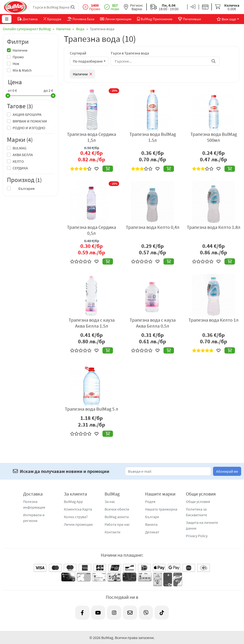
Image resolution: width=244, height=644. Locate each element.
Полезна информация (34, 504)
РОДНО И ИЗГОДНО (29, 128)
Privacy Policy (197, 536)
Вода (80, 29)
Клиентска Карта (78, 509)
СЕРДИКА (20, 168)
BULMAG (20, 148)
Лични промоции (78, 524)
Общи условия (198, 501)
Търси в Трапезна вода (130, 53)
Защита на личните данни (202, 525)
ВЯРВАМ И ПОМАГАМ (30, 121)
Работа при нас (117, 524)
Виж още (225, 19)
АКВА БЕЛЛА (23, 155)
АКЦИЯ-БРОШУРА (27, 114)
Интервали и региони (34, 518)
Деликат (152, 532)
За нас (110, 501)
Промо (18, 57)
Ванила (151, 524)
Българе (152, 517)
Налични (20, 50)
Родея (150, 501)
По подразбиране (88, 61)
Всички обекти (117, 509)
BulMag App (73, 501)
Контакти (112, 532)
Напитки (63, 29)
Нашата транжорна (161, 509)
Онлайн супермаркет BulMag (27, 29)
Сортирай (78, 53)
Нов (16, 64)
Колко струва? (76, 517)
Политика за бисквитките (196, 512)
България (24, 188)
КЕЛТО (18, 161)
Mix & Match (22, 70)
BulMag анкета (117, 517)
